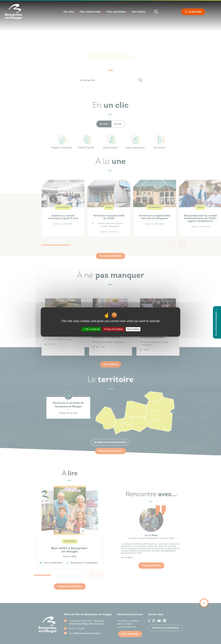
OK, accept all (91, 329)
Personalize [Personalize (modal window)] (133, 329)
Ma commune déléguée (216, 322)
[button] (70, 12)
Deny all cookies (113, 329)
